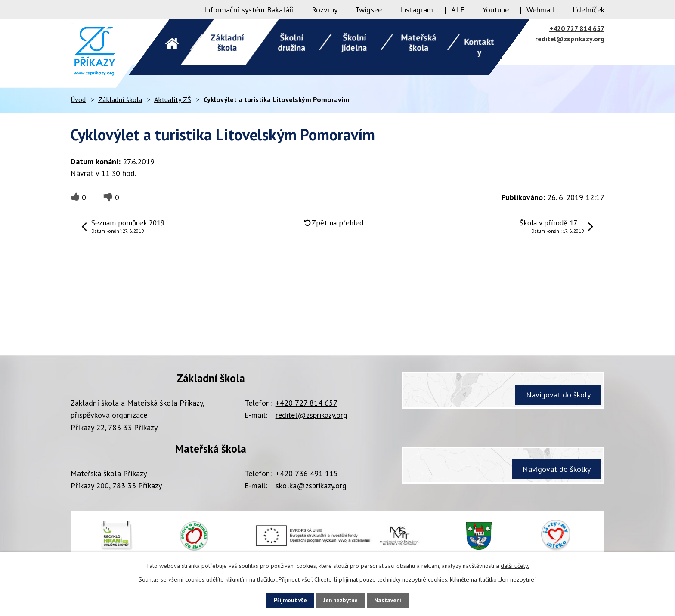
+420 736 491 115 (307, 473)
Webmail (540, 10)
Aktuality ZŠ (173, 99)
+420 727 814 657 (577, 28)
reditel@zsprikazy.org (570, 39)
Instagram (416, 10)
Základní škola (120, 99)
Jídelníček (588, 10)
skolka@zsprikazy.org (311, 485)
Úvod (78, 99)
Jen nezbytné (341, 600)
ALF (458, 10)
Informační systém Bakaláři (249, 10)
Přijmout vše (284, 600)
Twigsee (368, 10)
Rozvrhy (325, 10)
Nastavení (394, 600)
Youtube (496, 10)
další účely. (515, 565)
